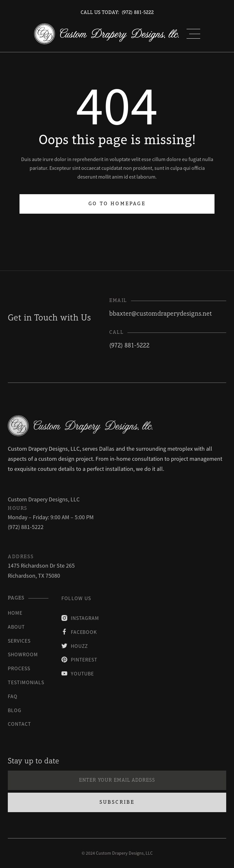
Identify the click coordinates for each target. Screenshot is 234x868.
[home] (106, 34)
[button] (193, 34)
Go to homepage (117, 204)
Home (15, 613)
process (19, 668)
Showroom (23, 654)
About (16, 627)
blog (15, 710)
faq (13, 696)
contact (19, 724)
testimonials (26, 682)
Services (19, 641)
